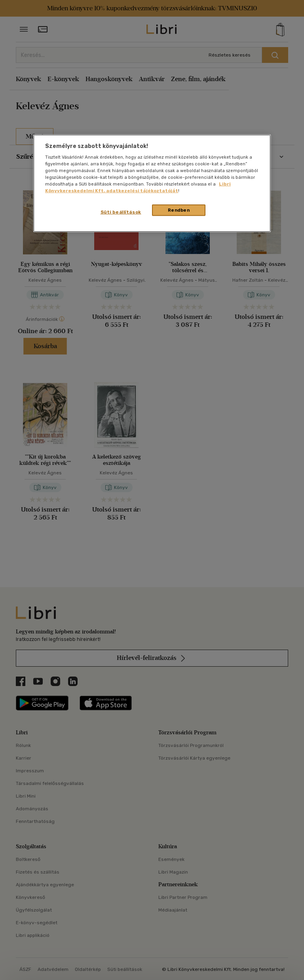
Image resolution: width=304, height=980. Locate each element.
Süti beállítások (121, 212)
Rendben (179, 210)
